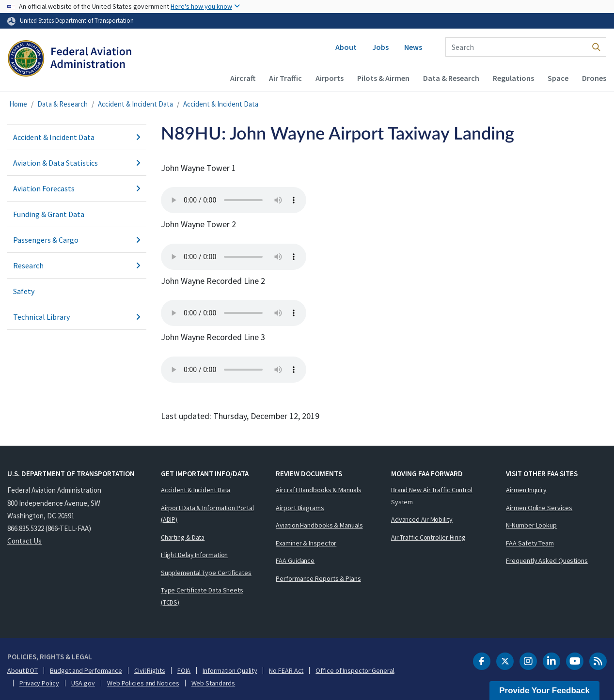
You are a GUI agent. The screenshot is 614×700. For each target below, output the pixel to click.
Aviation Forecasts (77, 188)
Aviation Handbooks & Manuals (319, 525)
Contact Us (24, 541)
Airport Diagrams (300, 508)
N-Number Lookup (531, 525)
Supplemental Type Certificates (206, 573)
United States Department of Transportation (77, 20)
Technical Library (77, 317)
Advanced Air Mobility (422, 519)
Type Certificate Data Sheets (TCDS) (202, 596)
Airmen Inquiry (526, 490)
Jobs (380, 47)
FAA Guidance (295, 560)
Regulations (513, 78)
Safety (24, 291)
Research (77, 265)
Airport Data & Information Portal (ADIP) (207, 514)
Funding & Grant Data (49, 214)
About (346, 47)
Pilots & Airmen (383, 78)
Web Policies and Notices (143, 683)
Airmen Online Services (539, 508)
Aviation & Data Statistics (77, 163)
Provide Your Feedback (544, 691)
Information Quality (230, 670)
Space (558, 78)
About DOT (23, 670)
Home (18, 104)
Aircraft (243, 78)
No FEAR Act (286, 670)
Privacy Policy (39, 683)
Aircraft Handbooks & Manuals (318, 490)
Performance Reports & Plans (318, 578)
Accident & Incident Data (135, 104)
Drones (594, 78)
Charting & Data (183, 537)
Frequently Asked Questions (547, 560)
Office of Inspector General (355, 670)
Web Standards (213, 683)
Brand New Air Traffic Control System (432, 496)
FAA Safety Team (530, 543)
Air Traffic (285, 78)
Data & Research (451, 78)
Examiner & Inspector (306, 543)
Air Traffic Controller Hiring (428, 537)
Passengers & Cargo (77, 240)
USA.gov (83, 683)
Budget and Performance (86, 670)
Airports (330, 78)
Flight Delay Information (195, 555)
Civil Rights (150, 670)
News (413, 47)
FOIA (184, 670)
